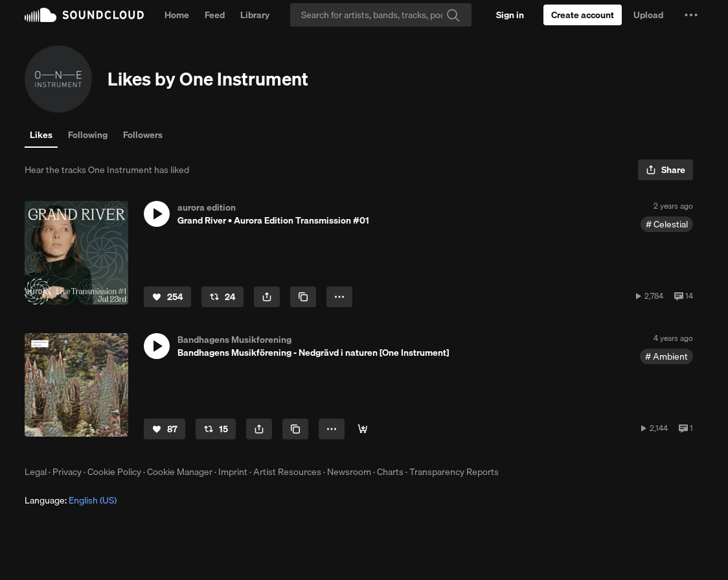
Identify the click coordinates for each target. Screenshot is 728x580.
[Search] (381, 15)
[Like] (167, 297)
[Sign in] (510, 15)
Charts (390, 472)
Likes (41, 135)
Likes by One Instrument (208, 79)
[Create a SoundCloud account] (583, 15)
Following (88, 135)
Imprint (233, 472)
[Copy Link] (303, 297)
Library (255, 15)
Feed (215, 15)
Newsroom (349, 472)
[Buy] (363, 429)
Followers (143, 135)
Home (177, 15)
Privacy (67, 472)
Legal (36, 472)
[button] (691, 15)
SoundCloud (84, 15)
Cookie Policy (114, 472)
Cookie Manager (180, 472)
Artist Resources (287, 472)
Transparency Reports (454, 472)
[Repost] (222, 297)
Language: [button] (71, 500)
